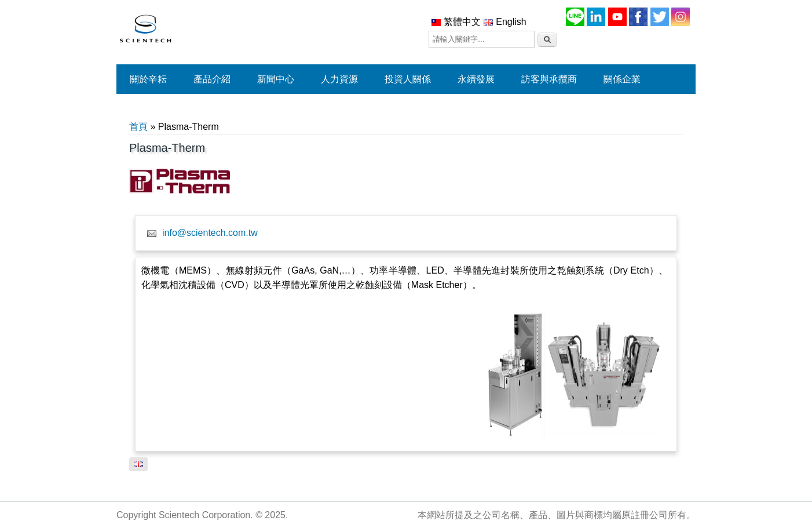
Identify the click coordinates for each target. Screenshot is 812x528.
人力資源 (339, 79)
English (505, 22)
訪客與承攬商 (549, 79)
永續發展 (476, 79)
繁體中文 (456, 22)
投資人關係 (408, 79)
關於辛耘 (148, 79)
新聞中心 (276, 79)
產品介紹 (212, 79)
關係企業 (622, 79)
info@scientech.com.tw (210, 233)
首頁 (138, 127)
